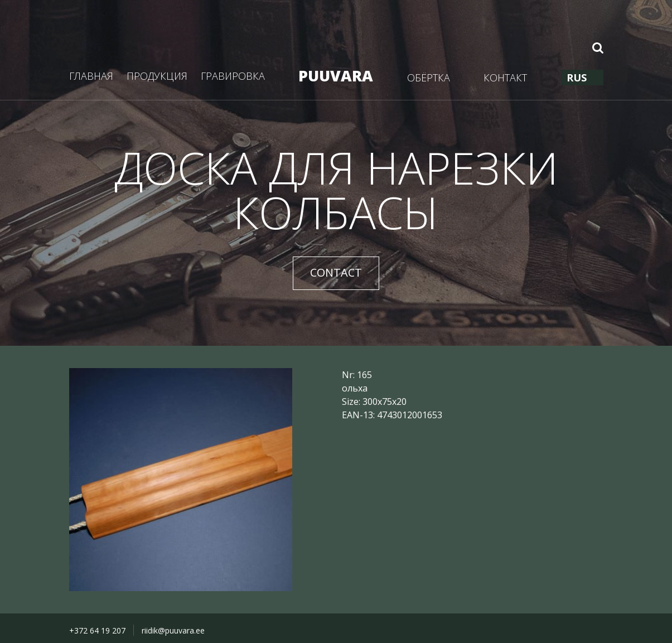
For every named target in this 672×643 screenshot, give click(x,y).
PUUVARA (336, 76)
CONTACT (336, 272)
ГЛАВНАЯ (91, 76)
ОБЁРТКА (429, 78)
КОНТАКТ (505, 78)
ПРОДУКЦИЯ (157, 76)
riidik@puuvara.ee (173, 630)
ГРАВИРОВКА (233, 76)
